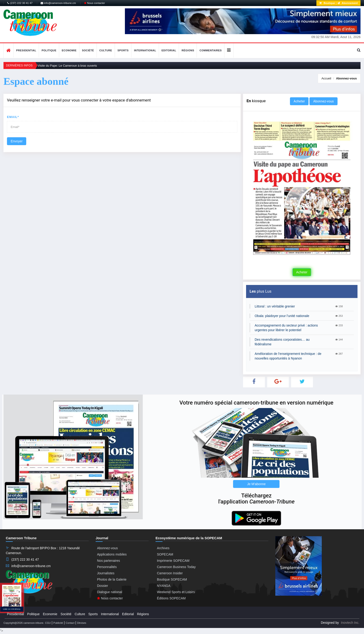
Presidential (26, 50)
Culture (106, 50)
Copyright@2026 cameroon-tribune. (24, 623)
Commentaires (211, 50)
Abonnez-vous (346, 78)
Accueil (326, 78)
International (145, 50)
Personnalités (107, 567)
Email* (13, 117)
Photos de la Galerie (112, 579)
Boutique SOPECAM (172, 579)
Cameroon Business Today (176, 567)
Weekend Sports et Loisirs (176, 592)
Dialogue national (110, 592)
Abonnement (348, 3)
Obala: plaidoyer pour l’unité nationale (282, 316)
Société (88, 50)
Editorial (169, 50)
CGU (48, 623)
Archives (163, 548)
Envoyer (17, 141)
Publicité (58, 623)
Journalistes (106, 573)
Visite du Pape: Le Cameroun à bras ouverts (67, 66)
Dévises (82, 623)
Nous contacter (94, 3)
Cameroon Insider (170, 573)
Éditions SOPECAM (171, 598)
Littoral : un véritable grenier (275, 306)
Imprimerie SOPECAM (173, 561)
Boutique (327, 3)
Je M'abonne (257, 484)
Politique (49, 50)
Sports (123, 50)
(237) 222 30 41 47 (20, 3)
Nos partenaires (109, 561)
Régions (188, 50)
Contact (70, 623)
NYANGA (164, 586)
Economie (69, 50)
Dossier (102, 586)
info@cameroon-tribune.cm (58, 3)
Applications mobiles (112, 554)
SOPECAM (165, 554)
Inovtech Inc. (350, 623)
